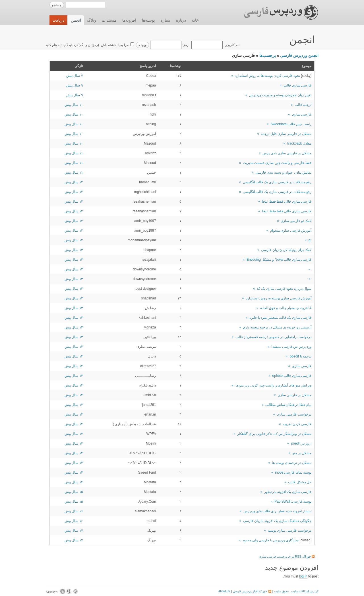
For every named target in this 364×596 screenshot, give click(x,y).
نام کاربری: (215, 45)
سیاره (166, 20)
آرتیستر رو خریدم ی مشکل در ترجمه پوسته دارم (277, 327)
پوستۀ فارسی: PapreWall (293, 502)
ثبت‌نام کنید (53, 45)
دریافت (58, 20)
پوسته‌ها (148, 20)
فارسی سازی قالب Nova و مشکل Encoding (279, 260)
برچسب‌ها (268, 56)
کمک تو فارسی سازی (296, 221)
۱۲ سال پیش (74, 182)
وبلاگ (92, 20)
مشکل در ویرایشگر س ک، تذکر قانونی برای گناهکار (274, 434)
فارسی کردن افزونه (297, 424)
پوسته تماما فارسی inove (293, 472)
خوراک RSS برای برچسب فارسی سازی (287, 556)
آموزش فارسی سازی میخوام (291, 231)
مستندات (109, 20)
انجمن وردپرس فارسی (299, 56)
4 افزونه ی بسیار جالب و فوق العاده (286, 308)
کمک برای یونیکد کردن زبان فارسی (286, 250)
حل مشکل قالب (300, 482)
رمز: (169, 45)
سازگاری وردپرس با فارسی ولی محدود (271, 540)
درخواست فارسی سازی (294, 414)
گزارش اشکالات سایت (305, 591)
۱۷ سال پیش (74, 531)
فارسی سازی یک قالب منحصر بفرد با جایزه (280, 318)
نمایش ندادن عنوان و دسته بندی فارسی (284, 172)
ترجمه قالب (303, 105)
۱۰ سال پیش (74, 105)
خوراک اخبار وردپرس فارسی (252, 591)
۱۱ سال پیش (74, 153)
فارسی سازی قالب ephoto (292, 376)
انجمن (76, 20)
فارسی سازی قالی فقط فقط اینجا (287, 202)
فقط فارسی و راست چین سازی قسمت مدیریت (277, 163)
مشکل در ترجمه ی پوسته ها (292, 463)
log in (303, 576)
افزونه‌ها (129, 20)
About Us (224, 591)
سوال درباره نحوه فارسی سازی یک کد (284, 289)
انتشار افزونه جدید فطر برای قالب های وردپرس (277, 511)
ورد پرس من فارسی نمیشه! (291, 347)
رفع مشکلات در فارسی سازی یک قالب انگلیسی (277, 182)
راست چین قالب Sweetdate (291, 124)
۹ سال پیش (75, 85)
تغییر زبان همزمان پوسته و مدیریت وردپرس (280, 95)
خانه (195, 20)
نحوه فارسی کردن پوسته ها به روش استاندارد (268, 76)
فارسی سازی (302, 114)
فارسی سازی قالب (297, 85)
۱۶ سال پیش (74, 511)
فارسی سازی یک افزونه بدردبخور (288, 492)
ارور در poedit (301, 443)
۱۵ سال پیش (74, 492)
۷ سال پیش (75, 76)
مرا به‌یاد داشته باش (114, 45)
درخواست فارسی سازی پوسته (290, 531)
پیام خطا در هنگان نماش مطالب (288, 405)
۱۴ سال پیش (74, 347)
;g (310, 240)
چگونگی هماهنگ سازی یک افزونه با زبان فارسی (277, 521)
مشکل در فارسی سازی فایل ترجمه (286, 134)
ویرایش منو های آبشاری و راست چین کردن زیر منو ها (273, 385)
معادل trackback (299, 143)
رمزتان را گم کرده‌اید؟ (82, 45)
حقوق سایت (281, 591)
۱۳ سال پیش (74, 250)
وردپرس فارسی (276, 13)
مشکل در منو (302, 453)
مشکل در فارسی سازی (294, 395)
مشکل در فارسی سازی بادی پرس (287, 153)
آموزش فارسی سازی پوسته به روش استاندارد (279, 298)
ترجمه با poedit (301, 356)
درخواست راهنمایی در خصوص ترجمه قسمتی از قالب (273, 337)
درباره (181, 20)
